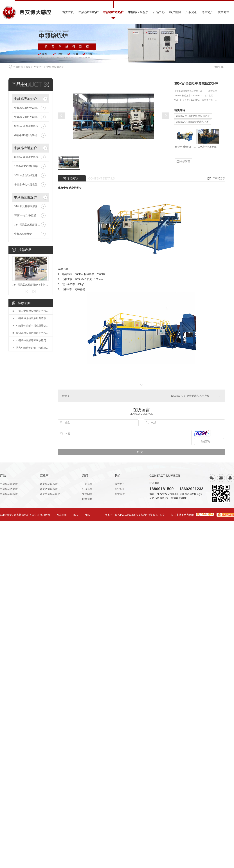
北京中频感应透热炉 (70, 188)
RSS (76, 515)
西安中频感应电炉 (50, 494)
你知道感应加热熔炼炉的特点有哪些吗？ (32, 333)
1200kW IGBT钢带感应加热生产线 (31, 166)
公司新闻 (87, 484)
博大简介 (207, 12)
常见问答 (87, 494)
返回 (219, 67)
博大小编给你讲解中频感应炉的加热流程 (32, 348)
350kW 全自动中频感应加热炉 (31, 126)
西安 (162, 515)
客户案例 (175, 12)
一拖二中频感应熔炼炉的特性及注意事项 (32, 311)
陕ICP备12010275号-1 (128, 515)
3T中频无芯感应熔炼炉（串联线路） (31, 206)
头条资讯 (191, 12)
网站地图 (62, 515)
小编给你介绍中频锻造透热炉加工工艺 (32, 318)
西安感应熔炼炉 (49, 484)
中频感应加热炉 (89, 12)
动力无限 (189, 515)
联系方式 (224, 12)
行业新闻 (87, 489)
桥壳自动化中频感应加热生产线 (31, 185)
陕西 (156, 515)
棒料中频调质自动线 (26, 135)
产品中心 (159, 12)
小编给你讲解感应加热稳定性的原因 (32, 340)
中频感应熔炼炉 (138, 12)
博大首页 (68, 12)
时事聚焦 (87, 499)
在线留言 (183, 161)
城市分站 (146, 515)
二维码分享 (219, 178)
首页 (28, 67)
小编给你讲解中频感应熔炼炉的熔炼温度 (32, 326)
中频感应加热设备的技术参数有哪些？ (31, 108)
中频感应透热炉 (113, 12)
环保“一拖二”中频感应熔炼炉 (30, 215)
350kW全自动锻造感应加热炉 (31, 175)
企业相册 (120, 489)
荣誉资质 (120, 494)
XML (87, 515)
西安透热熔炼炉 (49, 489)
